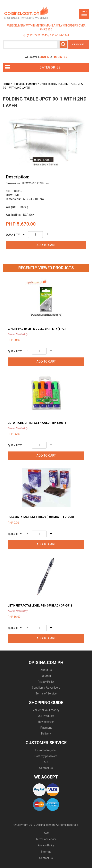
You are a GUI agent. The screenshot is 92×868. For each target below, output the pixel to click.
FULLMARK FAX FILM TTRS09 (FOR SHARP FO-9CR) (41, 517)
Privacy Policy (46, 682)
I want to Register (46, 750)
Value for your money (46, 710)
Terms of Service (46, 693)
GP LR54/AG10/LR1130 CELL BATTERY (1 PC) (37, 329)
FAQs (46, 833)
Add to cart (46, 245)
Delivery (46, 734)
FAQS (46, 762)
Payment (46, 728)
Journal (46, 676)
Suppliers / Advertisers (46, 688)
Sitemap (46, 852)
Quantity (13, 235)
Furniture (32, 84)
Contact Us (46, 768)
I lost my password (46, 756)
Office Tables (48, 84)
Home (7, 84)
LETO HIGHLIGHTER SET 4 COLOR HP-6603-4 (37, 423)
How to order (46, 722)
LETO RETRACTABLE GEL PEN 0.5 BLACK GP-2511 (40, 606)
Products (18, 84)
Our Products (46, 716)
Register (61, 57)
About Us (46, 670)
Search (63, 45)
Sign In (44, 57)
